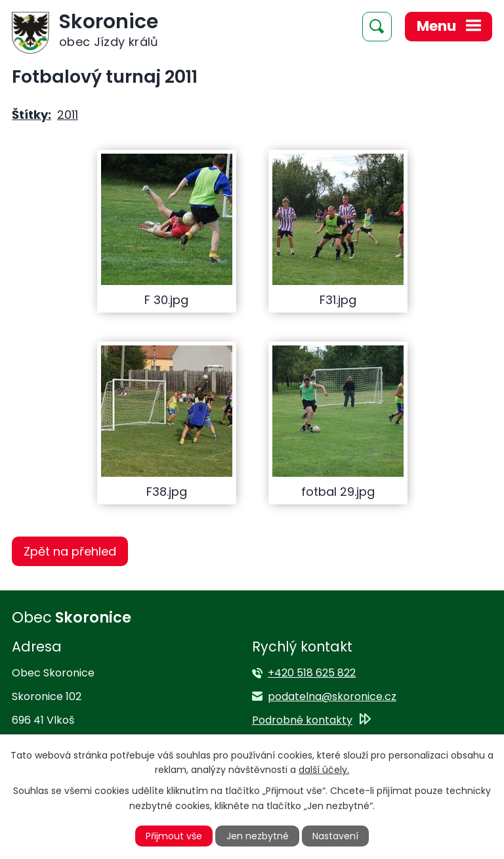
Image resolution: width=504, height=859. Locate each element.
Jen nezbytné (258, 836)
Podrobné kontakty (302, 720)
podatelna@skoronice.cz (332, 696)
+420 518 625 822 (312, 673)
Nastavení (335, 836)
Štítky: (31, 115)
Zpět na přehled (70, 551)
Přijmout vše (174, 836)
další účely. (324, 770)
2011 (68, 115)
